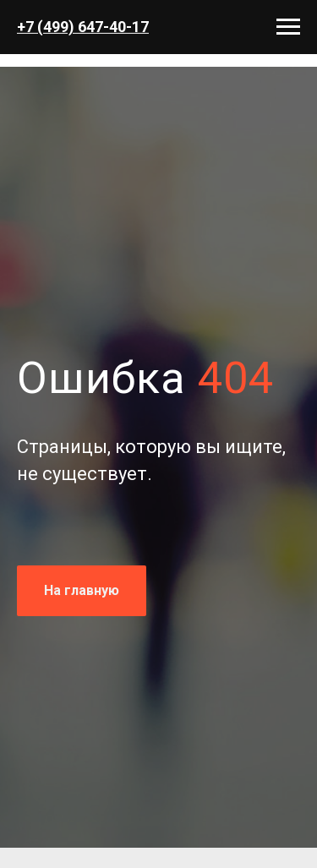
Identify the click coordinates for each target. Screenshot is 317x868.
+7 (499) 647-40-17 (83, 27)
